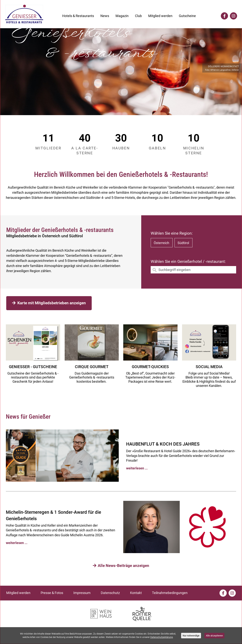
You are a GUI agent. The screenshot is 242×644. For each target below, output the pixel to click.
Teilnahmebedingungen (170, 593)
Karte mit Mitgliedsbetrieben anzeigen (49, 303)
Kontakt (136, 593)
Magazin (122, 16)
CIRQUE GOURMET (92, 367)
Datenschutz (110, 593)
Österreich (161, 243)
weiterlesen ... (137, 468)
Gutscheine (187, 16)
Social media (209, 367)
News (105, 16)
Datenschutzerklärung (162, 637)
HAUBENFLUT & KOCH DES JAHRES (163, 444)
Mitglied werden (160, 16)
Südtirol (183, 243)
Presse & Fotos (52, 593)
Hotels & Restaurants (78, 16)
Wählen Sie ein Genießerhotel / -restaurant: (188, 262)
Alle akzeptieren (214, 636)
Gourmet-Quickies (150, 367)
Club (138, 16)
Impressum (82, 593)
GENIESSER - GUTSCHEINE (33, 367)
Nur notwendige (191, 636)
